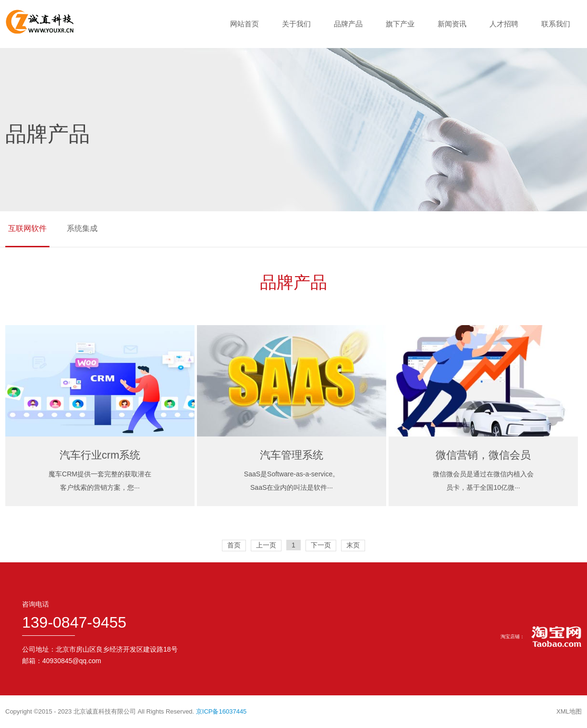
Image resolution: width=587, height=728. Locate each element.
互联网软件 (27, 228)
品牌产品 (348, 24)
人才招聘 (504, 24)
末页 (353, 545)
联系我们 (556, 24)
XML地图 (569, 711)
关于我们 (296, 24)
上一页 (266, 545)
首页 (234, 545)
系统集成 (82, 228)
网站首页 (245, 24)
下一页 (321, 545)
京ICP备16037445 (221, 711)
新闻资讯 (452, 24)
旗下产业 (400, 24)
